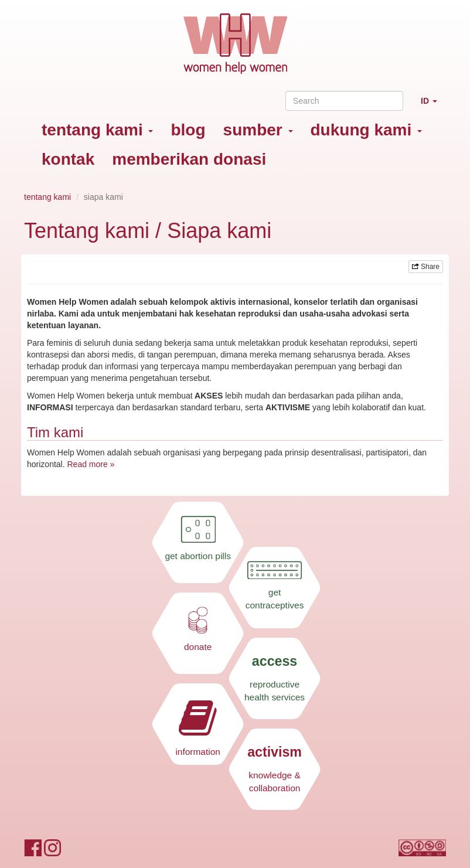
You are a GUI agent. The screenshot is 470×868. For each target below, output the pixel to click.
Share (426, 267)
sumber (258, 130)
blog (188, 130)
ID (433, 106)
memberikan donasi (189, 159)
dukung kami (366, 130)
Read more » (91, 464)
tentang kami (97, 130)
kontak (68, 159)
